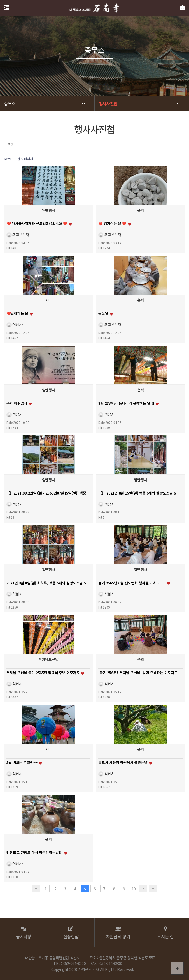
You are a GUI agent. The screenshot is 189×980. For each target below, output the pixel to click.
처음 (36, 889)
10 (134, 889)
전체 (11, 144)
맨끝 (153, 889)
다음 (143, 889)
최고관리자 (18, 234)
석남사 (15, 324)
